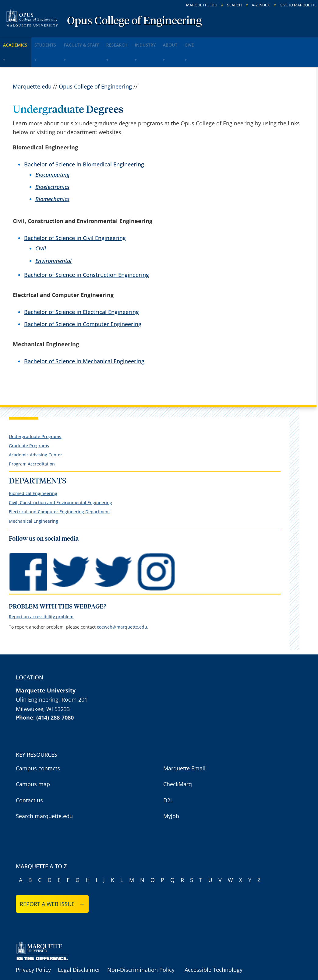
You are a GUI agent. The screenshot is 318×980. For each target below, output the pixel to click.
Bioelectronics (52, 167)
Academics (20, 42)
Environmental (53, 240)
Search (234, 5)
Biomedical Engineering (33, 473)
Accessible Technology (214, 950)
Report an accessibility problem (41, 597)
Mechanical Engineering (34, 501)
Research (146, 42)
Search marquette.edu (44, 796)
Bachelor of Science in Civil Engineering (75, 218)
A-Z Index (261, 5)
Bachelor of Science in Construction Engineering (87, 255)
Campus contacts (38, 748)
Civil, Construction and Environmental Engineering (60, 482)
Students (58, 42)
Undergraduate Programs (35, 416)
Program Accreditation (32, 444)
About (215, 42)
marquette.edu (202, 5)
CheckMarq (178, 764)
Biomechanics (52, 179)
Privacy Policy (33, 950)
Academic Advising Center (35, 435)
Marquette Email (184, 748)
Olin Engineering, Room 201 (52, 679)
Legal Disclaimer (79, 950)
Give (243, 42)
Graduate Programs (29, 425)
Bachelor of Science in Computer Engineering (83, 304)
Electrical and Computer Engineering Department (59, 492)
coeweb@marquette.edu (122, 607)
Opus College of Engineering (134, 21)
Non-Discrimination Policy (141, 950)
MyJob (171, 796)
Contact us (29, 780)
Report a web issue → (52, 884)
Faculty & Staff (102, 42)
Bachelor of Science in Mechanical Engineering (84, 341)
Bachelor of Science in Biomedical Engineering (84, 144)
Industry (182, 42)
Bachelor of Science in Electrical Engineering (81, 292)
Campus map (33, 764)
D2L (168, 780)
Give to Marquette (298, 5)
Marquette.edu (32, 66)
